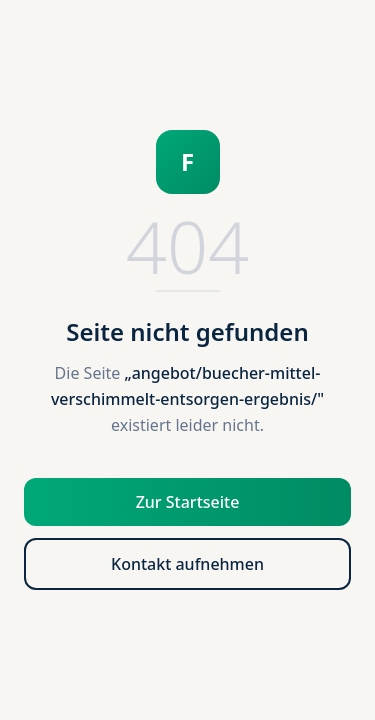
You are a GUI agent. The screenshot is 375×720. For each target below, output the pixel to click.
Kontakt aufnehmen (187, 564)
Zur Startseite (188, 502)
